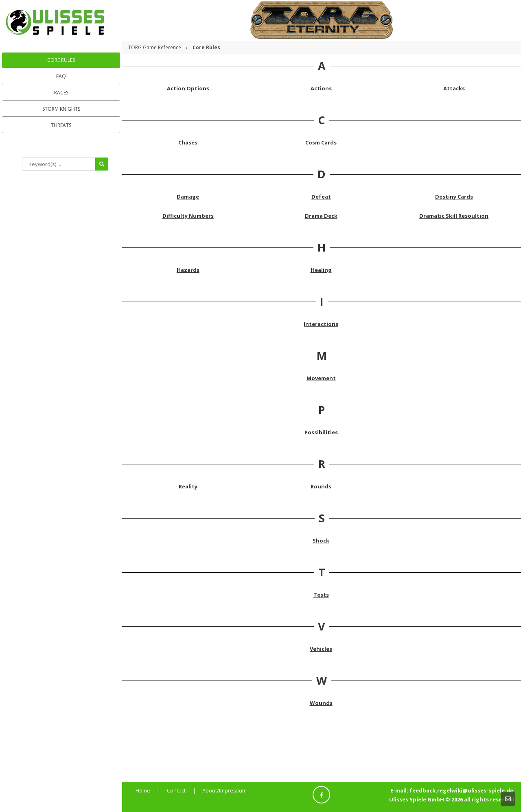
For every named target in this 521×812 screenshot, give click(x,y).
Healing (321, 270)
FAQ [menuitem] (61, 76)
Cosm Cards (321, 142)
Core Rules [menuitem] (61, 60)
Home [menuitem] (143, 790)
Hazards (188, 270)
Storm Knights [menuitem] (61, 109)
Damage (188, 197)
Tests (321, 595)
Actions (321, 88)
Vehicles (321, 649)
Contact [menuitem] (176, 790)
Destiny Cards (454, 197)
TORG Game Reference (155, 47)
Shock (321, 541)
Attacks (454, 88)
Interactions (321, 324)
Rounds (321, 486)
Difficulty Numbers (188, 216)
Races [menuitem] (61, 93)
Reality (188, 486)
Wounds (321, 703)
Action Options (188, 88)
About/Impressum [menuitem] (224, 790)
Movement (321, 378)
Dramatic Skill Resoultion (454, 216)
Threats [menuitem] (61, 125)
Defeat (321, 197)
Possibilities (321, 432)
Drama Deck (321, 216)
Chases (188, 142)
